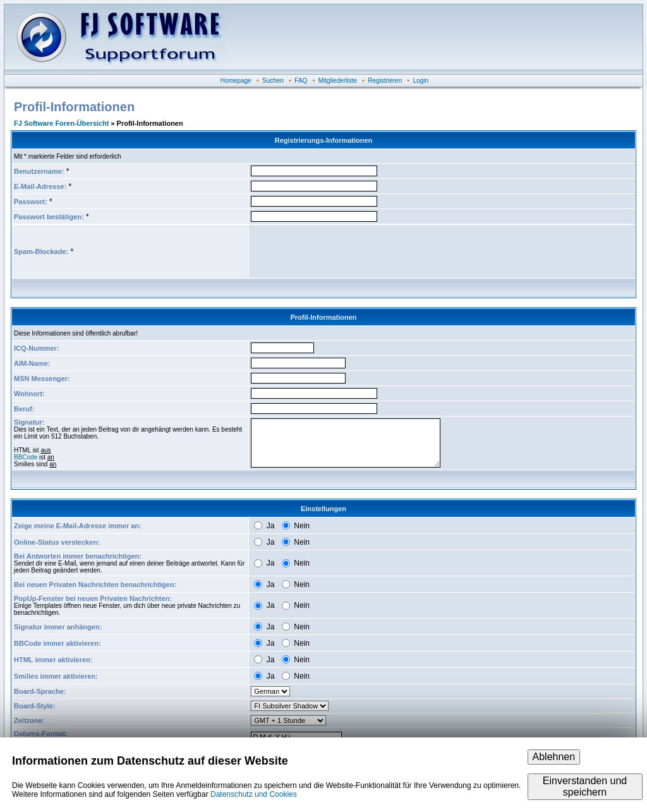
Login (421, 81)
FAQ (301, 81)
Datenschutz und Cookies (254, 794)
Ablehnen (554, 757)
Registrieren (385, 81)
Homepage (236, 81)
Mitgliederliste (338, 81)
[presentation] (347, 251)
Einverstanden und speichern (585, 786)
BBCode (26, 457)
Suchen (273, 81)
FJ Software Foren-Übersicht (61, 123)
